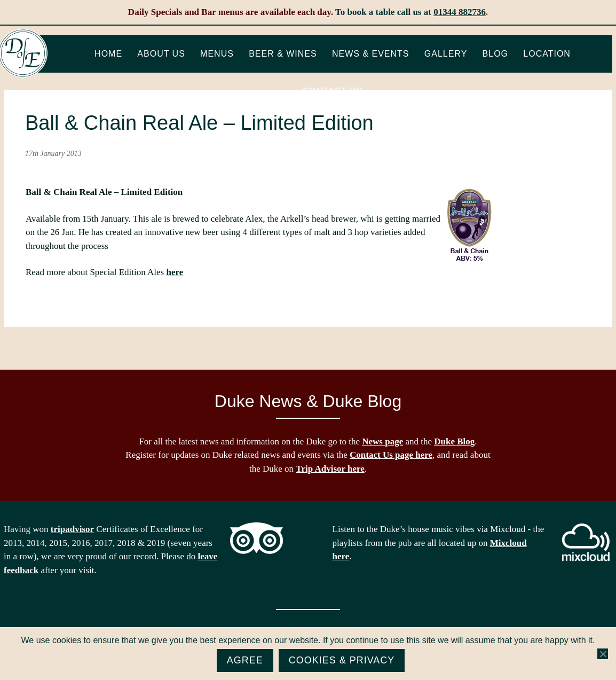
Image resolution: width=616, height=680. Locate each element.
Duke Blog (454, 441)
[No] (603, 654)
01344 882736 (460, 12)
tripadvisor (72, 529)
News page (382, 441)
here (175, 272)
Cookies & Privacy (342, 660)
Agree (245, 660)
